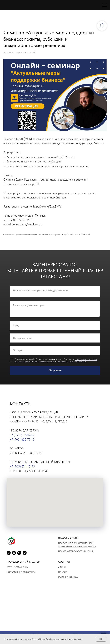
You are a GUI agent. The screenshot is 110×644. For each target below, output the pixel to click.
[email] (14, 555)
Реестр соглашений (18, 569)
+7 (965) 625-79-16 (22, 442)
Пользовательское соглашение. (76, 553)
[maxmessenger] (25, 555)
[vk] (19, 555)
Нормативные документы (21, 574)
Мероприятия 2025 (68, 579)
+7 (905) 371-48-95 (22, 469)
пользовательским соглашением (71, 364)
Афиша (62, 569)
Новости (63, 574)
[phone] (9, 555)
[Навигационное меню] (105, 5)
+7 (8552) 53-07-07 (22, 437)
